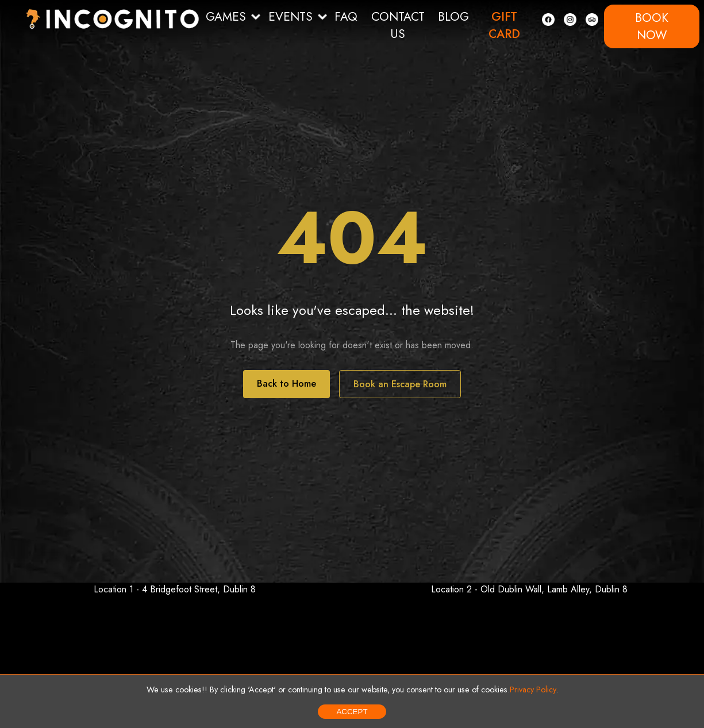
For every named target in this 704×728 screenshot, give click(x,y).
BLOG (453, 17)
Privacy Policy (533, 690)
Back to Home (286, 384)
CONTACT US (398, 25)
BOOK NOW (652, 26)
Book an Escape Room (400, 384)
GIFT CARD (504, 25)
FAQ (346, 17)
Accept (352, 712)
